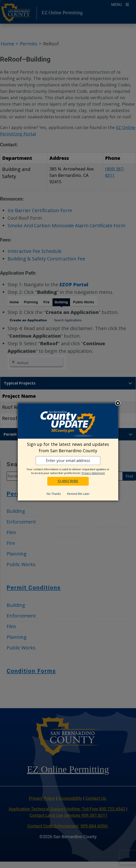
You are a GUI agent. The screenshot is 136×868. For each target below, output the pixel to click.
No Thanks (54, 494)
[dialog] (68, 452)
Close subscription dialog (118, 404)
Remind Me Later (78, 494)
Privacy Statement (93, 473)
